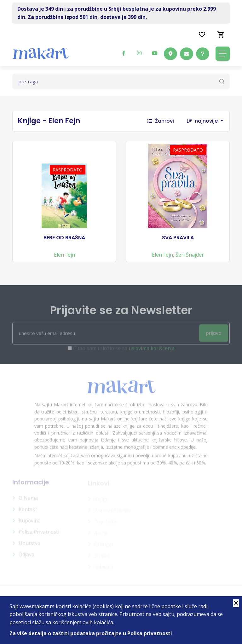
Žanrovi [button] (161, 121)
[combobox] (212, 121)
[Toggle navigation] (223, 54)
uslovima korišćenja (151, 352)
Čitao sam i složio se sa (124, 352)
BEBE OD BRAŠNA (64, 238)
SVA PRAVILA (178, 238)
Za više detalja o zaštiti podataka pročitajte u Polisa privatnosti (91, 633)
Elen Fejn (64, 255)
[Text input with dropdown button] (121, 81)
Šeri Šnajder (190, 255)
